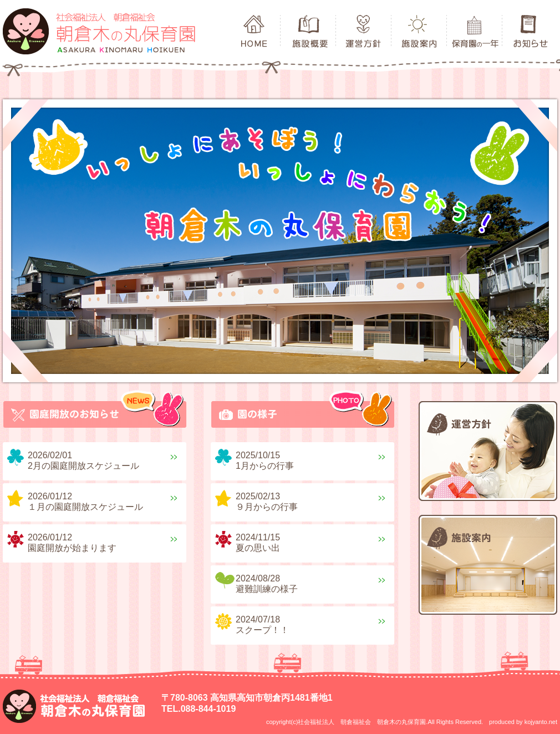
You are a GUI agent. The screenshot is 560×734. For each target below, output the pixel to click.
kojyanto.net (541, 722)
